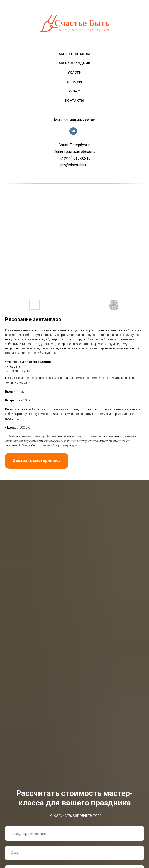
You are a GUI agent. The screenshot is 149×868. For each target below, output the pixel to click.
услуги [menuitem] (74, 73)
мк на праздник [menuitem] (74, 63)
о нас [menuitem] (75, 91)
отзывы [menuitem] (75, 82)
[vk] (73, 134)
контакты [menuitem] (75, 100)
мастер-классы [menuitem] (74, 54)
